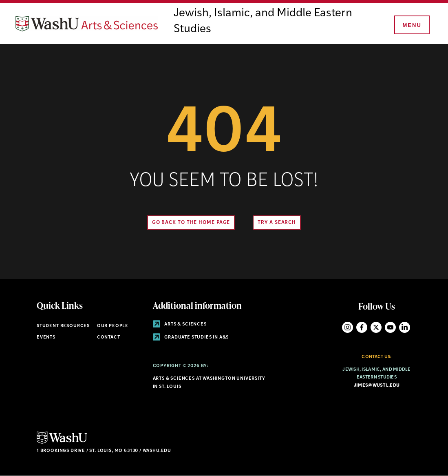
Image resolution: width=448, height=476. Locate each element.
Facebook (362, 327)
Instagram (348, 327)
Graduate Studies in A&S (191, 338)
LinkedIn (405, 327)
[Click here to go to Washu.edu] (62, 443)
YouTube (390, 327)
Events (46, 338)
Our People (113, 326)
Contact (109, 338)
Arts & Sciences (180, 324)
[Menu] (411, 25)
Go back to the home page (191, 223)
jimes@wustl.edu (377, 386)
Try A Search (277, 223)
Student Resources (63, 326)
